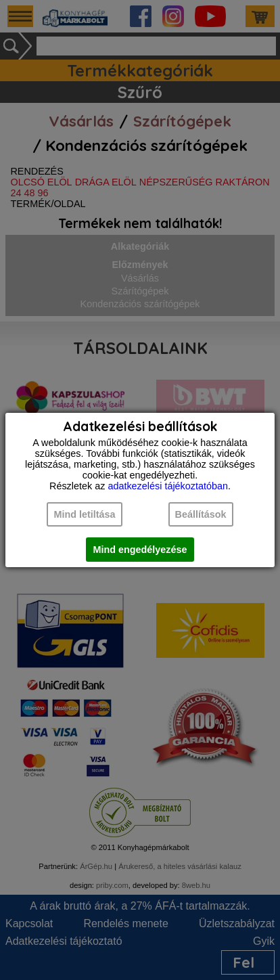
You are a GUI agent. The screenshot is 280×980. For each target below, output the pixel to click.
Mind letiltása (84, 514)
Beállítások (201, 514)
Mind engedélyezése (140, 550)
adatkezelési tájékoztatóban (168, 486)
